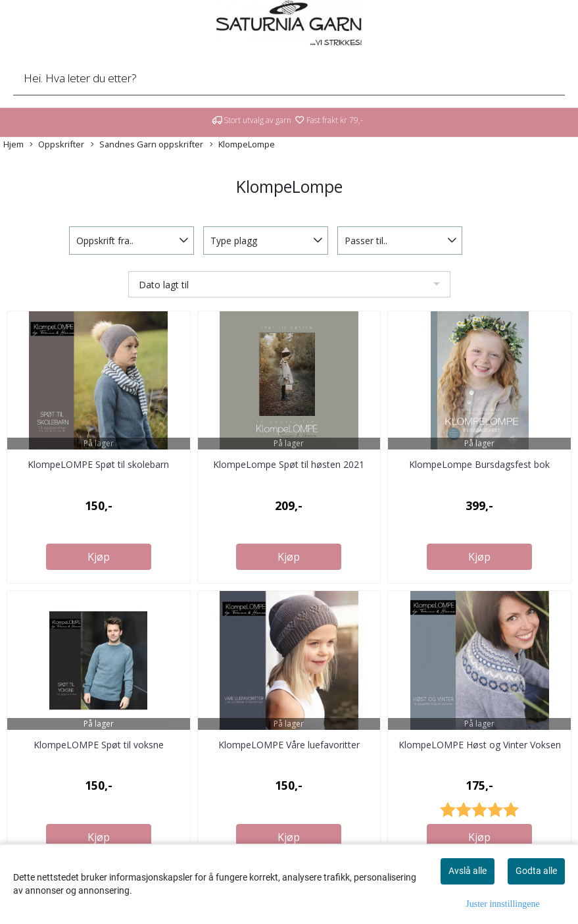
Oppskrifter (57, 144)
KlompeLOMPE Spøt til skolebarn (98, 464)
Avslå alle (468, 871)
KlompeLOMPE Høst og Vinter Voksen (480, 745)
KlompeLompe (242, 144)
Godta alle (536, 871)
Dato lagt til (164, 285)
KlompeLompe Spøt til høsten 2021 (289, 464)
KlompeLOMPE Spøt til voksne (99, 745)
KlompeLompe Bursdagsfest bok (479, 464)
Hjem (13, 144)
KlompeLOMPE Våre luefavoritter (289, 745)
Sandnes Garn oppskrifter (147, 144)
